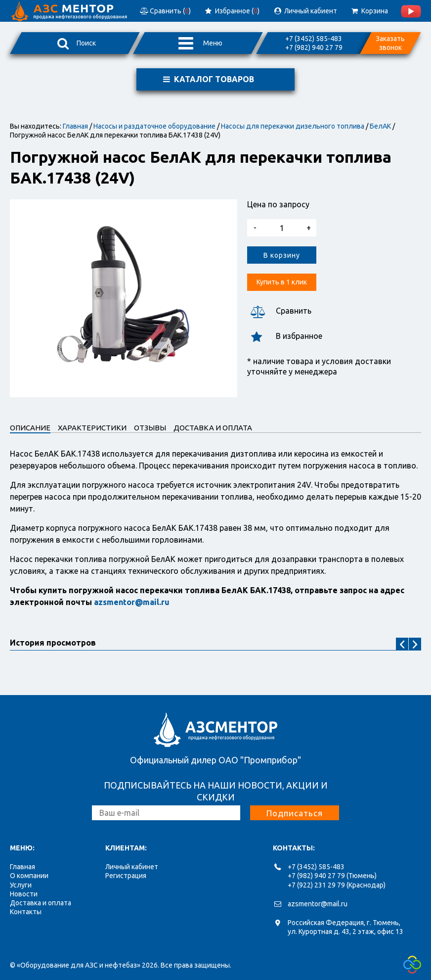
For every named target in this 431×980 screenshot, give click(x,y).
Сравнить (279, 311)
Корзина (369, 11)
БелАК (380, 126)
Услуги (21, 885)
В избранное (285, 336)
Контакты (26, 912)
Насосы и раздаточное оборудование (154, 126)
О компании (29, 876)
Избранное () (232, 11)
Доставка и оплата (41, 903)
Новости (24, 894)
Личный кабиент (305, 11)
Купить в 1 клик (282, 282)
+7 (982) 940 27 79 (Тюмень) (332, 876)
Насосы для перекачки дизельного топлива (293, 126)
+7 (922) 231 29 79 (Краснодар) (337, 885)
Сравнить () (165, 11)
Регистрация (126, 876)
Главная (75, 126)
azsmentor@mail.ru (318, 904)
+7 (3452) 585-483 (314, 39)
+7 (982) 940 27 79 (314, 47)
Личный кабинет (132, 867)
